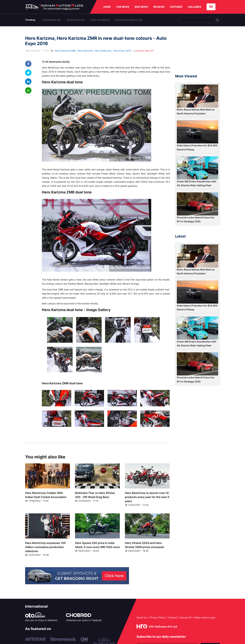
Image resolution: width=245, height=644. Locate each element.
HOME (107, 7)
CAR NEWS (123, 7)
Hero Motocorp (103, 51)
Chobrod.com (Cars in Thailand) (84, 620)
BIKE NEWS (141, 7)
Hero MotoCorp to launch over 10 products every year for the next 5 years (147, 497)
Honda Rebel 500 (52, 20)
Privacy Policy (158, 617)
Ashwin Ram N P (144, 51)
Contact (173, 617)
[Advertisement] (198, 52)
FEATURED (176, 7)
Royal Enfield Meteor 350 (129, 20)
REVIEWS (159, 7)
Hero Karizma (85, 51)
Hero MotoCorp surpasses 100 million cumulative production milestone (45, 547)
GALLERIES (195, 7)
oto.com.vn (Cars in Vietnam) (41, 620)
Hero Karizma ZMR (65, 51)
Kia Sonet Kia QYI (76, 20)
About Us (142, 617)
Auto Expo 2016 (122, 51)
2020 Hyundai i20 (100, 20)
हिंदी (211, 7)
